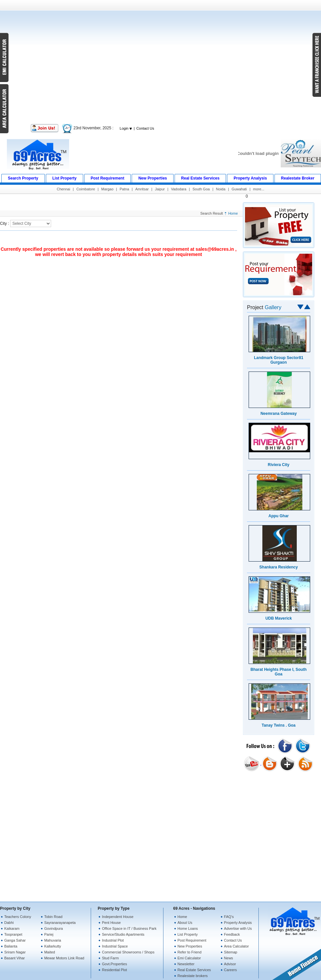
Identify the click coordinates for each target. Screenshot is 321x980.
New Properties (190, 946)
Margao (107, 189)
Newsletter (186, 964)
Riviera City (278, 465)
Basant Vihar (15, 958)
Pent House (111, 923)
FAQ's (229, 917)
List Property (188, 934)
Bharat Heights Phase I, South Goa (279, 672)
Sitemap (231, 952)
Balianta (11, 946)
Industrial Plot (113, 940)
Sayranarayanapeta (60, 923)
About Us (185, 923)
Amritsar (142, 189)
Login (126, 128)
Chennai (63, 189)
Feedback (232, 934)
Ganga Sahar (15, 940)
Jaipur (160, 189)
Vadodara (179, 189)
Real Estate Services (194, 970)
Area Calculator (236, 946)
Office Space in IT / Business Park (129, 928)
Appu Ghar (279, 516)
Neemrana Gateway (279, 414)
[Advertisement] (161, 62)
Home (233, 213)
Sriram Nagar (15, 952)
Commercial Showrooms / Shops (128, 952)
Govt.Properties (114, 964)
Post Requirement (192, 940)
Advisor (230, 964)
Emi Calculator (189, 958)
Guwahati (239, 189)
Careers (230, 970)
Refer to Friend (189, 952)
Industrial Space (115, 946)
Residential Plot (114, 970)
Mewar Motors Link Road (64, 958)
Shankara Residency (279, 567)
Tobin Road (53, 917)
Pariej (49, 934)
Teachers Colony (18, 917)
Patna (124, 189)
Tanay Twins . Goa (279, 725)
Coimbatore (86, 189)
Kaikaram (12, 928)
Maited (50, 952)
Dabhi (9, 923)
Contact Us (145, 128)
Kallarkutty (53, 946)
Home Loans (188, 928)
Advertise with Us (238, 928)
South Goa (201, 189)
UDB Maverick (279, 618)
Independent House (118, 917)
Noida (221, 189)
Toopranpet (13, 934)
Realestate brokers (193, 976)
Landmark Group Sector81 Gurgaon (279, 360)
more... (259, 189)
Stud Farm (110, 958)
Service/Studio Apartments (123, 934)
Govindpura (54, 928)
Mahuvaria (53, 940)
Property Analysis (238, 923)
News (229, 958)
